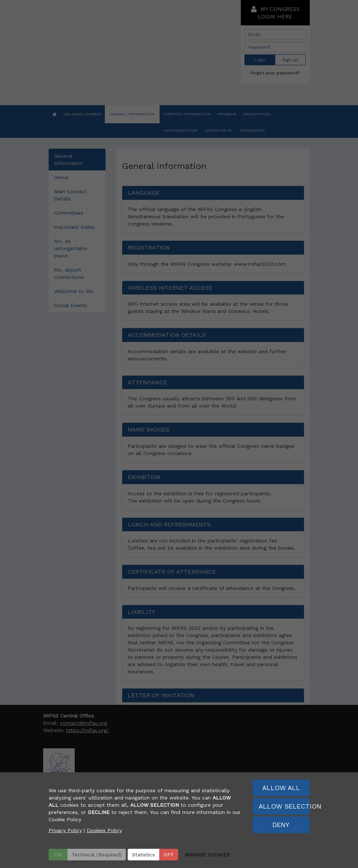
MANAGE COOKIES (207, 855)
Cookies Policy (104, 830)
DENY (281, 825)
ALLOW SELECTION (284, 806)
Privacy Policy (65, 830)
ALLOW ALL (281, 788)
